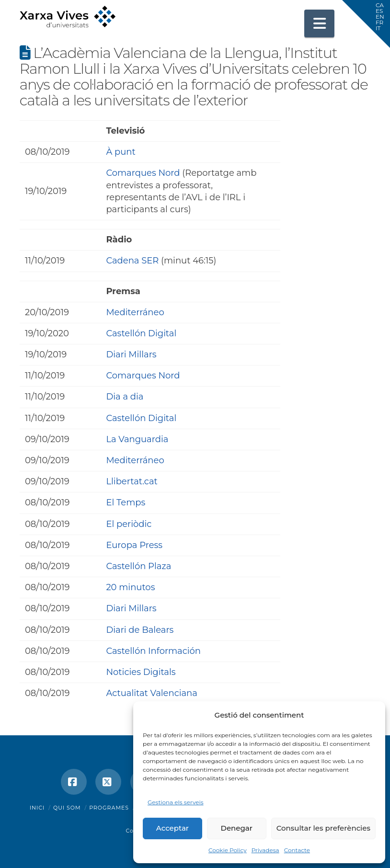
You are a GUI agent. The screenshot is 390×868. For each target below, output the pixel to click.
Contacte (297, 850)
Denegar (237, 828)
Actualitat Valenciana (152, 693)
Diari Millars (131, 354)
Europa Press (134, 545)
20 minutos (130, 587)
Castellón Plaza (138, 566)
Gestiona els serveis (176, 802)
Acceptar (172, 828)
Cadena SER (132, 261)
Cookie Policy (228, 850)
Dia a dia (125, 397)
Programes (109, 808)
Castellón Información (153, 651)
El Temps (126, 503)
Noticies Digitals (141, 672)
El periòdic (129, 524)
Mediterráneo (135, 312)
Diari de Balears (140, 630)
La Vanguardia (137, 439)
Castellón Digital (141, 333)
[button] (320, 23)
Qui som (67, 808)
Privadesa (265, 850)
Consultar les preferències (323, 828)
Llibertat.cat (132, 481)
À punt (120, 152)
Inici (37, 808)
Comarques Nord (143, 173)
